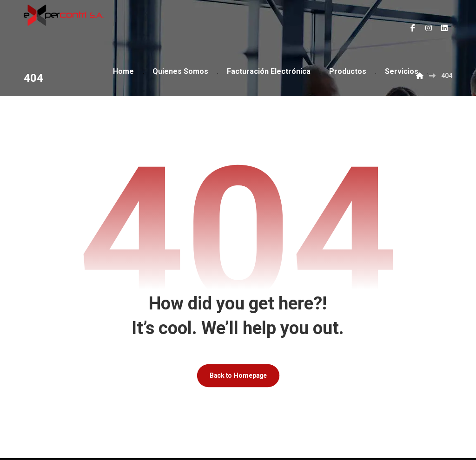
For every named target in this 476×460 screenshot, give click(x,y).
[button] (413, 28)
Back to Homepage (238, 377)
